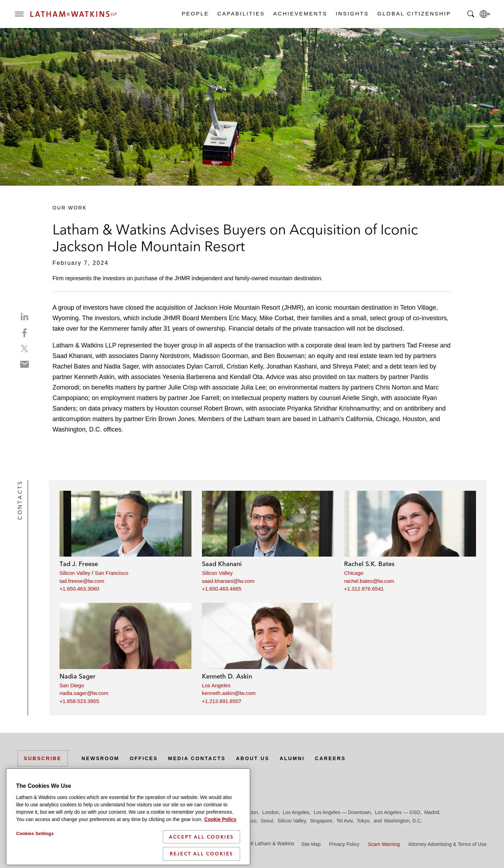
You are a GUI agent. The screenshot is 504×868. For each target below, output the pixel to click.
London (270, 812)
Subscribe (43, 758)
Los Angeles (216, 685)
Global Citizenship (414, 13)
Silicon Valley (75, 573)
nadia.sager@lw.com (84, 693)
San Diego (72, 685)
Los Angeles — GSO (397, 812)
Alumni (292, 758)
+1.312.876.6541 (364, 589)
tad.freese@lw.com (82, 581)
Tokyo (363, 821)
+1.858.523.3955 (79, 701)
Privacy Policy (344, 844)
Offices (144, 758)
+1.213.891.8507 (222, 701)
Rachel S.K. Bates (369, 564)
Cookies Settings (35, 864)
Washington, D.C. (403, 821)
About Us (253, 758)
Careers (330, 758)
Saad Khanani (222, 564)
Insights (352, 13)
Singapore (321, 821)
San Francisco (112, 573)
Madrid (432, 812)
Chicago (354, 573)
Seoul (267, 821)
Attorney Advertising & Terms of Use (447, 844)
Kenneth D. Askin (227, 676)
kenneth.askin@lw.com (229, 693)
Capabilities (241, 13)
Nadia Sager (78, 676)
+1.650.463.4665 (222, 589)
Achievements (300, 13)
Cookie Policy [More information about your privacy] (220, 850)
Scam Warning (384, 844)
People (195, 13)
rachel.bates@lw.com (369, 581)
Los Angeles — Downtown (342, 812)
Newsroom (100, 758)
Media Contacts (197, 758)
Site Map (311, 844)
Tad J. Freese (79, 564)
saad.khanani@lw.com (228, 581)
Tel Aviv (344, 821)
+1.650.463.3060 (79, 589)
